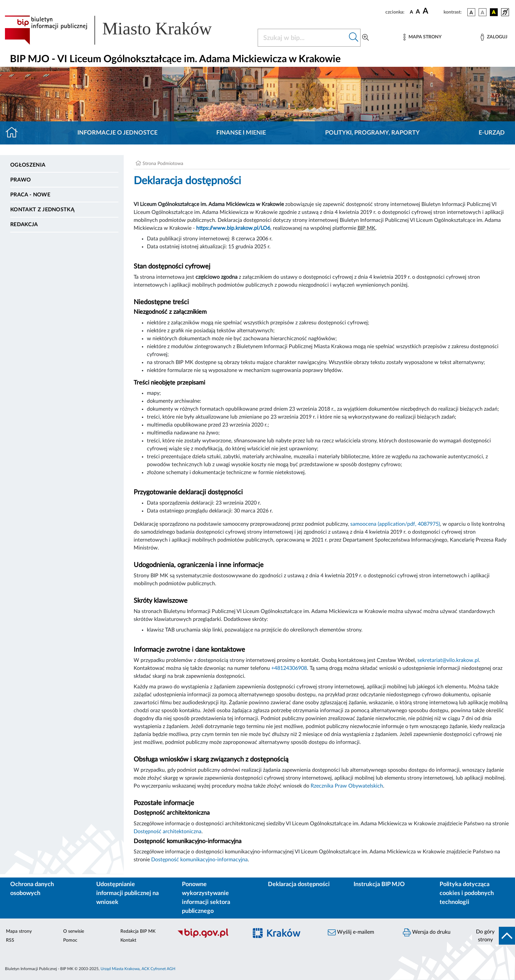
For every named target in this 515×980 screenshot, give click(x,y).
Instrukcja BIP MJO (379, 884)
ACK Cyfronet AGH (158, 969)
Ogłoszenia (28, 165)
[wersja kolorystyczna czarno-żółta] (494, 12)
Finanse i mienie (241, 133)
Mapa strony (19, 931)
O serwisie (74, 931)
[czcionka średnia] (418, 12)
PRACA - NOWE (30, 195)
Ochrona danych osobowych (32, 889)
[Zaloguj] (494, 37)
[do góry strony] (494, 936)
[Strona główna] (14, 133)
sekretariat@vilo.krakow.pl (448, 660)
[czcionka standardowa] (411, 12)
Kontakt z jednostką (42, 210)
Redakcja (24, 225)
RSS (10, 940)
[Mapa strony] (422, 37)
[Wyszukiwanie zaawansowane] (365, 38)
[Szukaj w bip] (354, 38)
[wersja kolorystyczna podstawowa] (471, 12)
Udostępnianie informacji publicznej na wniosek (128, 893)
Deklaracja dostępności (299, 884)
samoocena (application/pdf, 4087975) (395, 524)
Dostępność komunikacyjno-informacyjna (199, 860)
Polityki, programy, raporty (372, 133)
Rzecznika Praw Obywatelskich (347, 786)
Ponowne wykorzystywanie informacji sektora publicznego (206, 898)
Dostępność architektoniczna (168, 832)
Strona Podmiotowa (163, 164)
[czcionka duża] (432, 11)
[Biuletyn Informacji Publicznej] (209, 937)
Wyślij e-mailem (351, 932)
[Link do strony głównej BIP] (118, 30)
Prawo (21, 180)
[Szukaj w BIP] (302, 38)
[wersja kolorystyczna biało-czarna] (483, 12)
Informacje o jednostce (117, 133)
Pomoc (70, 940)
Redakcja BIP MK (138, 931)
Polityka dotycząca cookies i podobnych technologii (467, 893)
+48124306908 (289, 668)
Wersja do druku (427, 932)
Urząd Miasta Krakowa (120, 969)
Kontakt (128, 940)
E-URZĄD (492, 133)
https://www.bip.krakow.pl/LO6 (233, 228)
